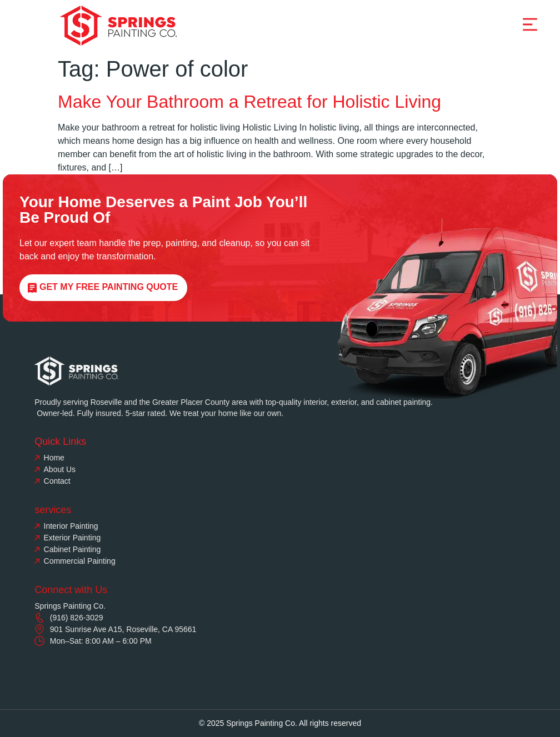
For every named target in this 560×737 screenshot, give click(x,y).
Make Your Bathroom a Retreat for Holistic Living (249, 102)
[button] (530, 26)
